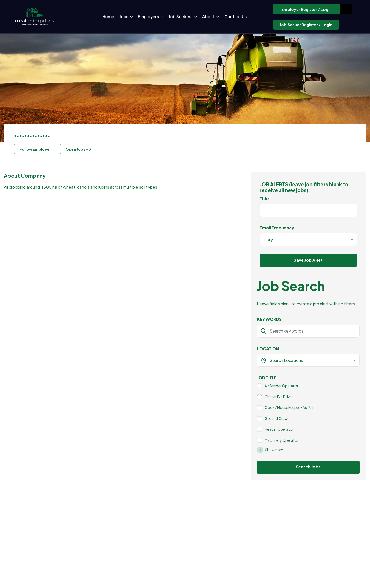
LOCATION (268, 349)
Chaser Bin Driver (279, 397)
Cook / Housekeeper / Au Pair (289, 407)
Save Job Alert (308, 260)
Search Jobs (308, 467)
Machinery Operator (282, 440)
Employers (151, 17)
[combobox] (308, 240)
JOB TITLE (267, 378)
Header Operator (279, 429)
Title (264, 199)
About (211, 17)
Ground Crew (276, 418)
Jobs (126, 17)
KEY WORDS (269, 319)
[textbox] (305, 360)
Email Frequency (277, 228)
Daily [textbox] (268, 239)
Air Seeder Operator (281, 386)
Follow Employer (35, 149)
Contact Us (235, 17)
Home (108, 17)
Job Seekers (183, 17)
